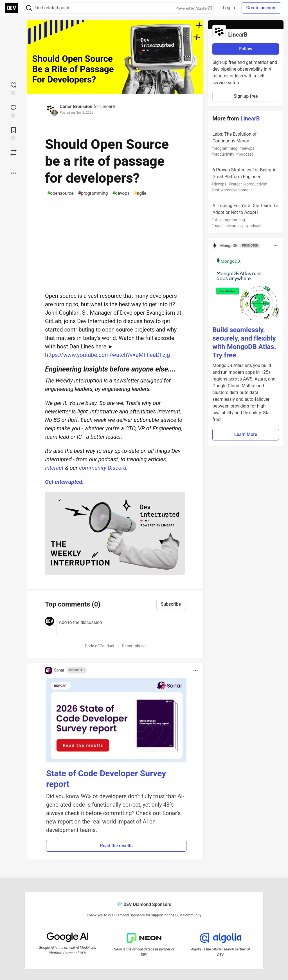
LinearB (108, 107)
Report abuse (134, 646)
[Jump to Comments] (13, 111)
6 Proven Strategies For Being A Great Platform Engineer (245, 180)
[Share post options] (13, 173)
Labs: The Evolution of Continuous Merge (245, 144)
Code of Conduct (100, 646)
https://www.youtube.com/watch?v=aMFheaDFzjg (107, 355)
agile (140, 193)
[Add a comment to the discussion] (121, 626)
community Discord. (103, 468)
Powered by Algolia (194, 8)
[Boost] (13, 153)
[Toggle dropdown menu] (195, 670)
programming (93, 193)
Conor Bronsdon (76, 107)
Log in (229, 8)
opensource (60, 193)
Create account (261, 8)
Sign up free (246, 96)
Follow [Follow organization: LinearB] (246, 49)
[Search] (29, 8)
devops (121, 193)
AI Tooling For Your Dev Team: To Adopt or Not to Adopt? (245, 216)
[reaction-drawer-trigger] (13, 88)
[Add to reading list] (13, 133)
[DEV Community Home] (12, 8)
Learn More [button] (246, 434)
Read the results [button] (116, 846)
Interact (54, 468)
